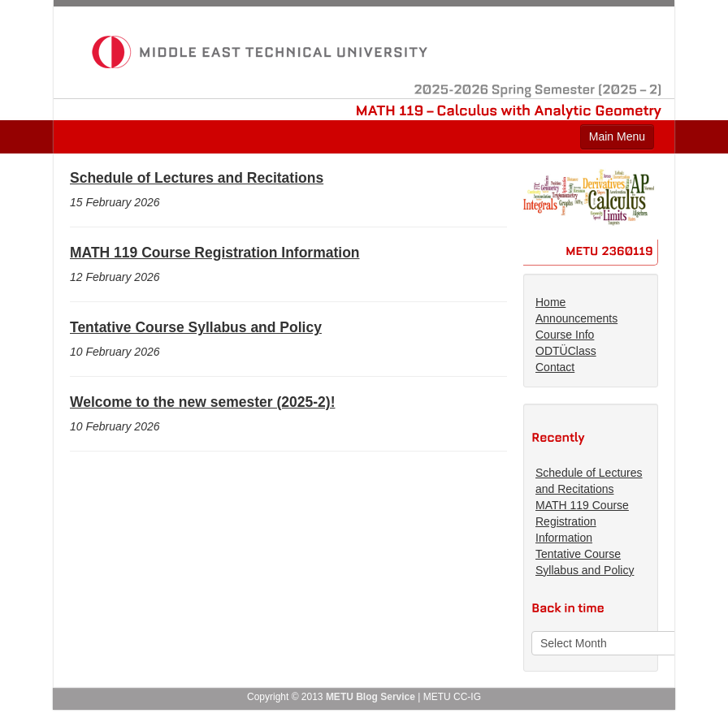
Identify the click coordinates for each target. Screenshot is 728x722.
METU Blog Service (370, 697)
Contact (555, 367)
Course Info (565, 335)
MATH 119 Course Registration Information (215, 253)
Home (550, 302)
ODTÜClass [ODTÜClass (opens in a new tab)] (566, 351)
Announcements (576, 318)
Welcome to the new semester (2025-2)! (202, 402)
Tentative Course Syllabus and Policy (196, 327)
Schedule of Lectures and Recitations (197, 178)
